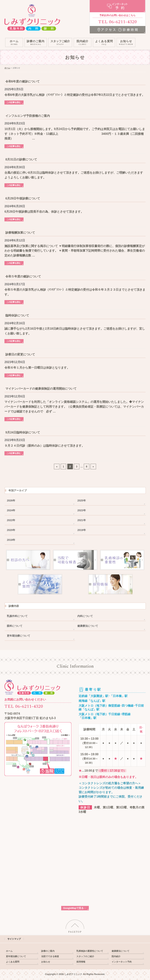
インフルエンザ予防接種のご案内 (28, 116)
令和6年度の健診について (23, 81)
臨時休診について (17, 315)
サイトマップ (14, 939)
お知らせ (46, 962)
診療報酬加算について (20, 233)
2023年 (81, 510)
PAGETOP (75, 932)
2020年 (11, 530)
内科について (85, 616)
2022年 (11, 520)
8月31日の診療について (21, 159)
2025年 (81, 500)
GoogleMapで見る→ (75, 908)
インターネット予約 (122, 962)
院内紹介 (116, 956)
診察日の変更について (20, 354)
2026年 (11, 500)
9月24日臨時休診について (23, 432)
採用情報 (81, 962)
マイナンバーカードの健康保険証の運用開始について (41, 389)
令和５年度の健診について (23, 276)
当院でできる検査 (50, 956)
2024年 (11, 510)
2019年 (81, 530)
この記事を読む (14, 102)
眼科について (15, 626)
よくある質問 (13, 962)
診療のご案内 (48, 951)
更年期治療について (19, 636)
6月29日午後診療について (23, 198)
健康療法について (88, 626)
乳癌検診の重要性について (90, 951)
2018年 (11, 540)
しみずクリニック (73, 974)
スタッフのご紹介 (85, 956)
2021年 (81, 520)
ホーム (9, 951)
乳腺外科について (17, 616)
